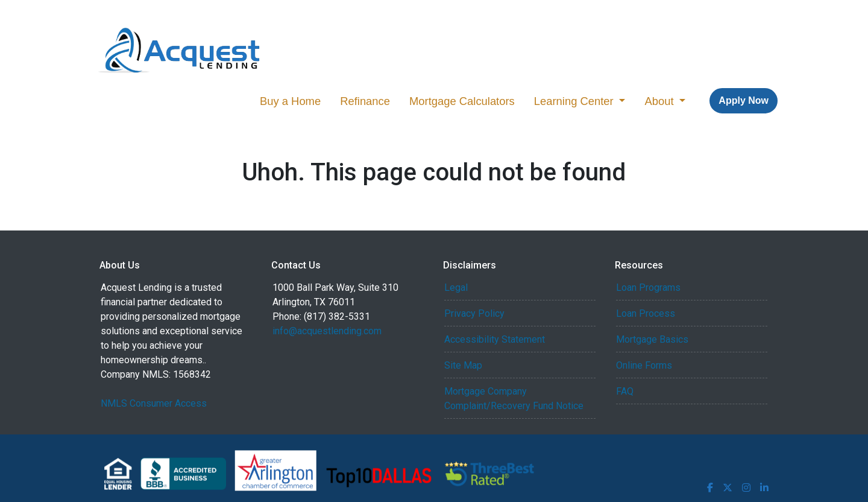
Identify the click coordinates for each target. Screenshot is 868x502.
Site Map (463, 365)
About (660, 101)
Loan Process (646, 313)
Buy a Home (290, 101)
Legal (456, 288)
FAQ (625, 391)
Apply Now (744, 100)
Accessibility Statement (495, 339)
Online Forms (644, 365)
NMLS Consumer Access (154, 403)
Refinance (365, 101)
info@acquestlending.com (327, 331)
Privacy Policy (474, 313)
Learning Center (575, 101)
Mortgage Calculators (462, 101)
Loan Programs (648, 288)
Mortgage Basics (652, 339)
